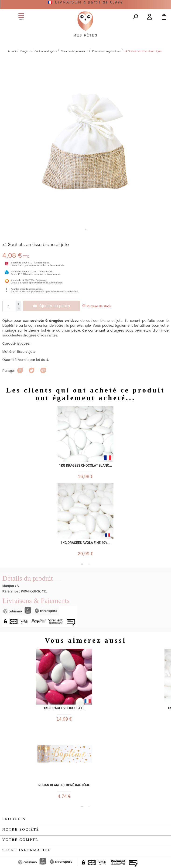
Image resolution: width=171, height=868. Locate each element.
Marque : (9, 586)
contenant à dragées (106, 330)
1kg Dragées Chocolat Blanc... (86, 466)
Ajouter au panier (52, 306)
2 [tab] (89, 564)
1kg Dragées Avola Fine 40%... (85, 543)
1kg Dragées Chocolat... (64, 708)
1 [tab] (85, 229)
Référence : (11, 591)
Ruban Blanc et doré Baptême (64, 785)
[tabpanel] (85, 141)
